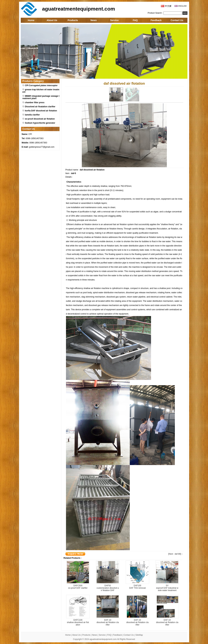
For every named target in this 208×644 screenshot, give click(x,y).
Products (73, 20)
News (94, 20)
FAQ (135, 20)
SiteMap (139, 635)
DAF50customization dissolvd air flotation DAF (108, 588)
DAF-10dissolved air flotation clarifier (108, 622)
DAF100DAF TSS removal (137, 587)
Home (31, 20)
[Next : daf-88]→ (176, 554)
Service (114, 20)
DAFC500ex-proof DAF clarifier (78, 587)
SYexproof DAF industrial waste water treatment (167, 588)
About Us (52, 20)
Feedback (156, 20)
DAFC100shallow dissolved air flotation (78, 622)
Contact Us (177, 20)
